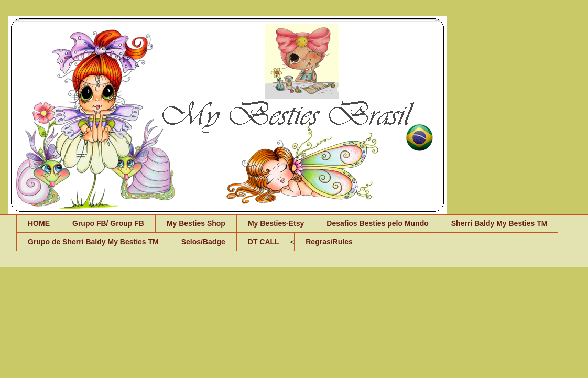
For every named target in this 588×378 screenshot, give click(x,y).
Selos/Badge (203, 242)
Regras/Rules (329, 242)
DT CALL (264, 242)
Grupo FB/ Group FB (108, 223)
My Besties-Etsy (276, 223)
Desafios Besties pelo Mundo (377, 223)
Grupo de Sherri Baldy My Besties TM (93, 242)
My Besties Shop (196, 223)
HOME (39, 223)
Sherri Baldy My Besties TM (499, 223)
